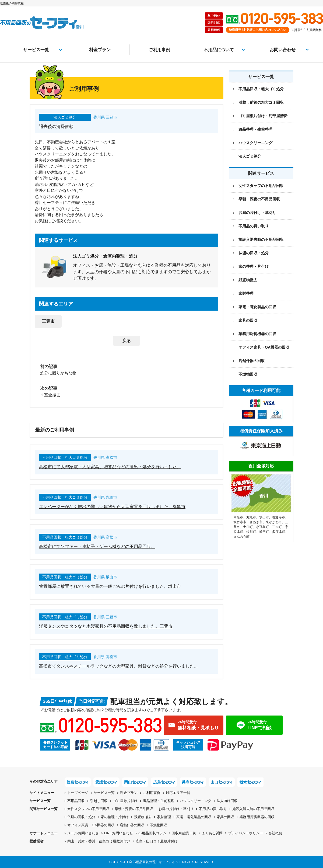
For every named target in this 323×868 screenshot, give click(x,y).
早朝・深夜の (134, 809)
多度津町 (279, 532)
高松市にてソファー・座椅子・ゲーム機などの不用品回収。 (97, 546)
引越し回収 (99, 801)
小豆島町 (262, 527)
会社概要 (275, 833)
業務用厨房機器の (257, 334)
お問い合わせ (283, 50)
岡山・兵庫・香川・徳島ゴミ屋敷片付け (99, 841)
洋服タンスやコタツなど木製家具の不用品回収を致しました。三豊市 (106, 626)
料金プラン (100, 50)
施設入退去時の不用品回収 (261, 239)
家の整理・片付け (254, 266)
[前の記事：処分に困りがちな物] (127, 369)
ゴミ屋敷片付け (125, 801)
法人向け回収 (227, 801)
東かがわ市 (274, 522)
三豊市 (48, 321)
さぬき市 (256, 522)
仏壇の (81, 817)
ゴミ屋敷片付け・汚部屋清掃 (263, 116)
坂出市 (264, 517)
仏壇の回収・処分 (254, 253)
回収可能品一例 (184, 833)
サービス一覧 (36, 50)
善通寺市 (279, 517)
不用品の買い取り (254, 226)
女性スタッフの (88, 809)
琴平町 (264, 532)
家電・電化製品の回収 (257, 307)
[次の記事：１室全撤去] (127, 391)
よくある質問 (212, 833)
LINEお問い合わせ (119, 833)
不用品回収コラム (152, 833)
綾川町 (251, 532)
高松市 (238, 517)
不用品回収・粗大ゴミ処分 (261, 89)
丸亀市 (251, 517)
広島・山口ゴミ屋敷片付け (157, 841)
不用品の (213, 809)
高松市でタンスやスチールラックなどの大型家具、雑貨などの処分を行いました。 (119, 666)
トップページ (78, 793)
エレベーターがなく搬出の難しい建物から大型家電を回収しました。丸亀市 (112, 507)
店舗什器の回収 (252, 361)
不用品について (219, 50)
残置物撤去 (248, 280)
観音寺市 (240, 522)
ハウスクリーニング (255, 143)
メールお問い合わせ (83, 833)
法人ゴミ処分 (250, 156)
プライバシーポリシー (245, 833)
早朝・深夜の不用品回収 (259, 199)
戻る (127, 341)
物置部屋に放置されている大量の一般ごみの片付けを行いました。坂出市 (110, 586)
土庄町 (248, 527)
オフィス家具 (264, 347)
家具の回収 (248, 320)
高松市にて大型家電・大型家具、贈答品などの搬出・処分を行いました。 (110, 467)
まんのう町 (241, 537)
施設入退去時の (253, 809)
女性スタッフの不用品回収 (261, 186)
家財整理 (246, 293)
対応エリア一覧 (178, 793)
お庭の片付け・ (176, 809)
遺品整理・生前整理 (255, 129)
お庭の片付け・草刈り (257, 213)
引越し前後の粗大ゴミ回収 (261, 102)
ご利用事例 (159, 50)
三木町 (277, 527)
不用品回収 (76, 801)
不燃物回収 (248, 374)
